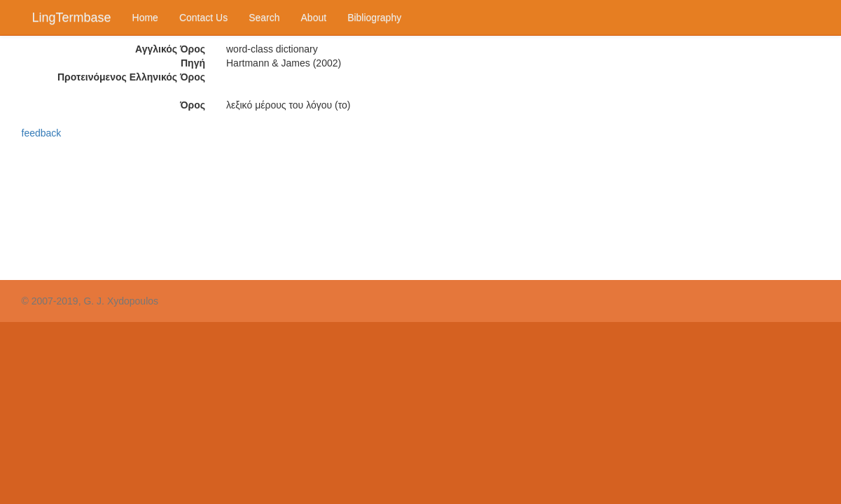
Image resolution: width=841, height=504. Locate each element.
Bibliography (374, 17)
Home (145, 17)
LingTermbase (72, 17)
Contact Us (203, 17)
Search (264, 17)
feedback (42, 133)
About (314, 17)
